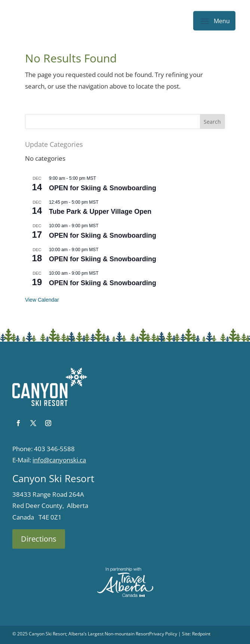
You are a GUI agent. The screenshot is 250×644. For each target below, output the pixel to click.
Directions (39, 539)
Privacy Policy (163, 634)
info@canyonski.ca (59, 460)
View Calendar (42, 300)
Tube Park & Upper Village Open (100, 212)
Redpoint (201, 634)
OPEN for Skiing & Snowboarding (103, 188)
